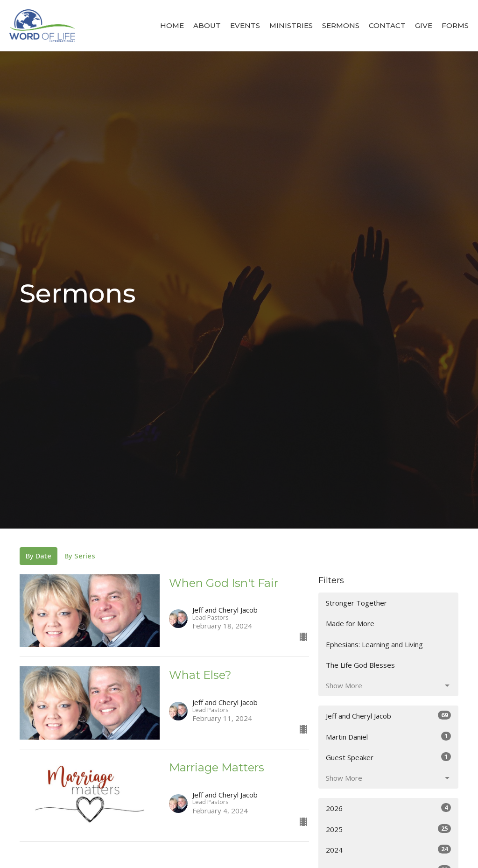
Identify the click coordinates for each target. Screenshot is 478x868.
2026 (388, 808)
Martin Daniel (388, 737)
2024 (388, 850)
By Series (80, 556)
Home (172, 25)
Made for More (350, 623)
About (207, 25)
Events (245, 25)
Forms (455, 25)
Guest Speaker (388, 757)
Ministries (291, 25)
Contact (387, 25)
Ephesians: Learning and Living (374, 644)
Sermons (341, 25)
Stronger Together (356, 603)
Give (424, 25)
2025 (388, 829)
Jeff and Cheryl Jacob (388, 716)
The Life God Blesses (360, 665)
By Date (39, 556)
